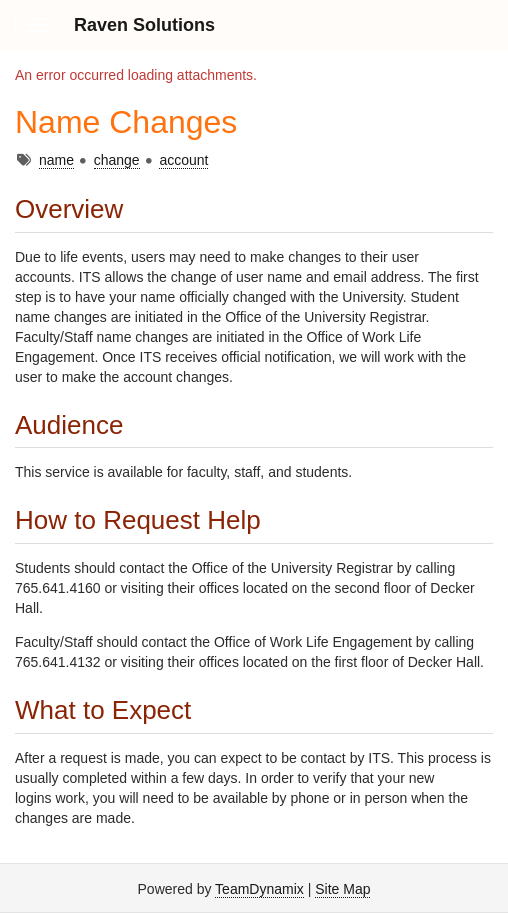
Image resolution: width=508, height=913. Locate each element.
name (56, 160)
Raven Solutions (144, 25)
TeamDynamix (259, 889)
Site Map (342, 889)
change (117, 160)
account (183, 160)
